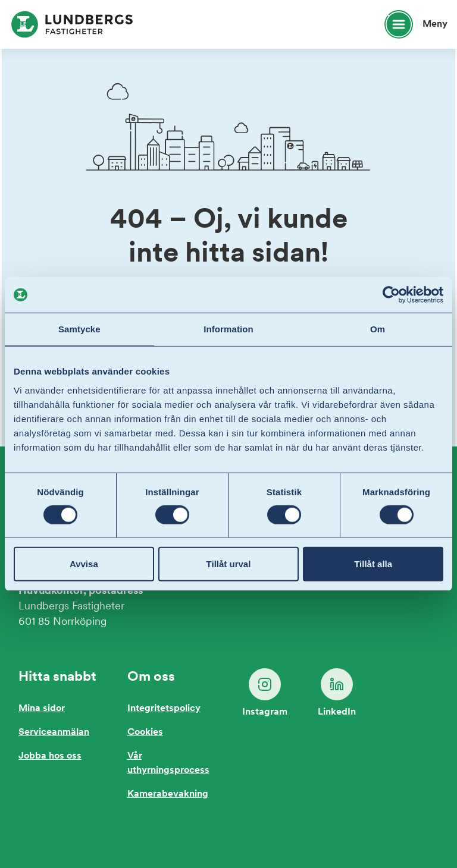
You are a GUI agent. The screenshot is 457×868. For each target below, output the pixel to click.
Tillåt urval (229, 564)
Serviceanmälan (54, 732)
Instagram (265, 693)
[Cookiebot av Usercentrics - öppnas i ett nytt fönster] (391, 295)
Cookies (145, 732)
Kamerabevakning (168, 794)
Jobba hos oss (50, 756)
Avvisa (84, 564)
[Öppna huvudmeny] (411, 24)
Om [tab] (378, 329)
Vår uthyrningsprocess (168, 763)
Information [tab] (228, 329)
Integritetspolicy (164, 709)
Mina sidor (42, 709)
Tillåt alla (373, 564)
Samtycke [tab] (79, 329)
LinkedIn (337, 693)
